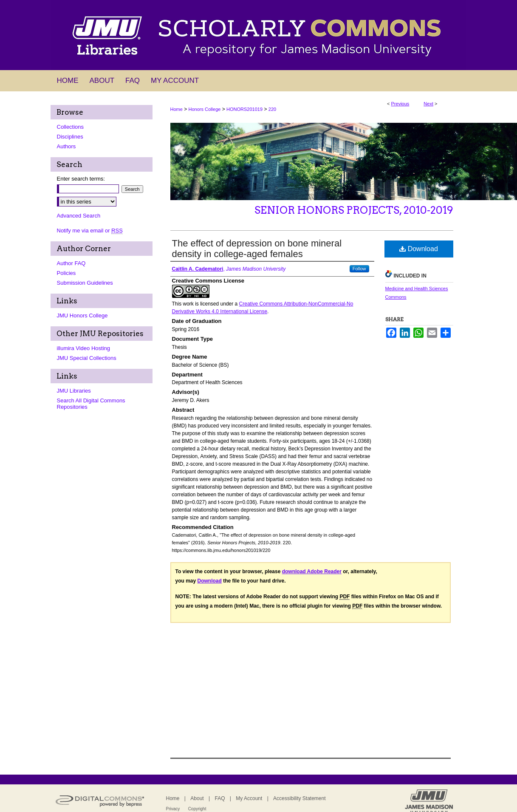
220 (272, 109)
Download (419, 249)
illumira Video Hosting (84, 348)
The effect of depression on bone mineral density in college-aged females (257, 249)
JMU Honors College (82, 315)
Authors (66, 146)
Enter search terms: (81, 179)
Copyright (197, 809)
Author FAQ (71, 263)
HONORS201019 (244, 109)
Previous (400, 104)
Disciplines (70, 137)
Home (177, 109)
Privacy (173, 809)
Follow (359, 269)
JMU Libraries (74, 391)
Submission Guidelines (85, 283)
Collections (71, 127)
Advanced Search (79, 216)
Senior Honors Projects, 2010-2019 (354, 210)
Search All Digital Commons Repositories (91, 404)
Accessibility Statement (299, 798)
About (197, 798)
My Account (249, 798)
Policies (66, 273)
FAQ (220, 798)
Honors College (205, 109)
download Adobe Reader (312, 572)
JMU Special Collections (87, 358)
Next (428, 104)
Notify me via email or (90, 231)
